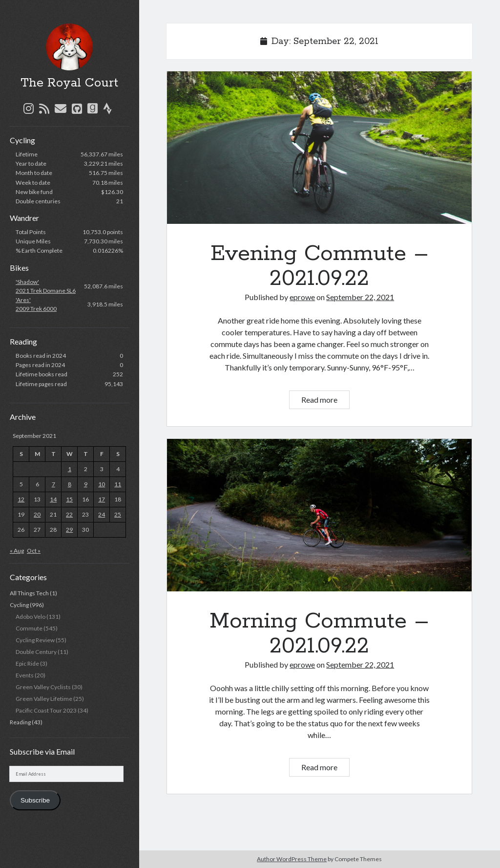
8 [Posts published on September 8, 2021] (70, 484)
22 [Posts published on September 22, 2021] (69, 514)
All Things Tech (29, 593)
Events (25, 675)
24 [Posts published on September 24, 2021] (102, 514)
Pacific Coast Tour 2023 (46, 710)
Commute (29, 628)
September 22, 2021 (360, 297)
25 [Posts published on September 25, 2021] (118, 514)
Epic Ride (27, 663)
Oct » (34, 551)
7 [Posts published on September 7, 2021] (53, 484)
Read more (325, 401)
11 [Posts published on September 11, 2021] (118, 484)
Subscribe (35, 800)
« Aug (17, 551)
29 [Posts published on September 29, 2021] (69, 530)
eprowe (302, 297)
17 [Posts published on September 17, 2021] (102, 499)
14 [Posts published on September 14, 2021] (53, 499)
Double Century (36, 652)
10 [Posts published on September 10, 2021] (102, 484)
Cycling (19, 605)
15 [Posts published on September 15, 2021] (69, 499)
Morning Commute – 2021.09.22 (319, 515)
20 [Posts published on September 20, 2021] (37, 514)
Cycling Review (35, 640)
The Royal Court (69, 83)
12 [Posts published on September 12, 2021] (21, 499)
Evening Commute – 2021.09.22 (319, 148)
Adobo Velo (31, 617)
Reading (20, 722)
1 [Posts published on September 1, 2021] (70, 469)
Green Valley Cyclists (43, 687)
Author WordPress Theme (292, 859)
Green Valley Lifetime (44, 699)
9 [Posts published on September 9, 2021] (86, 484)
